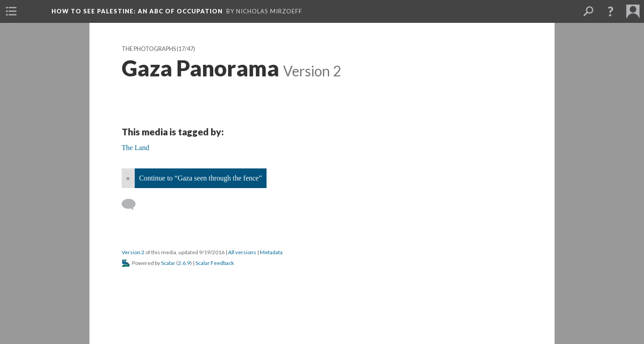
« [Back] (128, 178)
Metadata (271, 252)
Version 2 (133, 252)
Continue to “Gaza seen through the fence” (201, 178)
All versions (242, 252)
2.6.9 (184, 263)
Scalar (168, 263)
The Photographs (149, 49)
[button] (610, 11)
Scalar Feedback (215, 263)
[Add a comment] (133, 205)
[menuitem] (11, 11)
